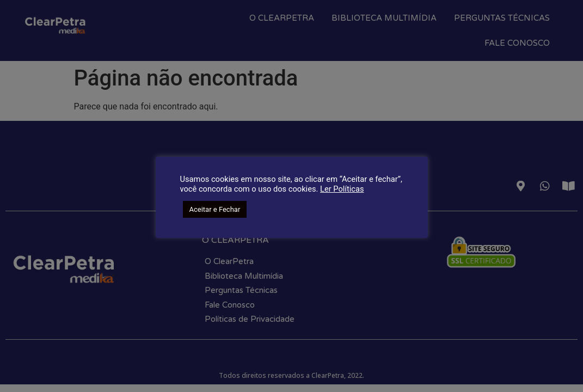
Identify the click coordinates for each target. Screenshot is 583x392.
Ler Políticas (342, 189)
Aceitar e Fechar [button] (215, 209)
